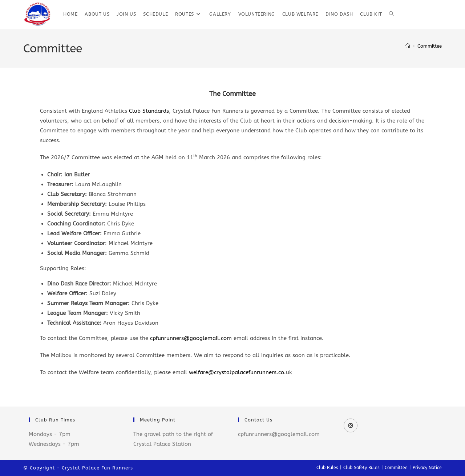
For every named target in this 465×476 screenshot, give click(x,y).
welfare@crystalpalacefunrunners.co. (237, 372)
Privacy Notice (427, 468)
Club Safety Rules (361, 468)
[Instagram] (351, 425)
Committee (430, 46)
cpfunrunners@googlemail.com (191, 338)
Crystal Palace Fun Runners (97, 468)
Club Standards (149, 111)
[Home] (408, 46)
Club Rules (327, 468)
